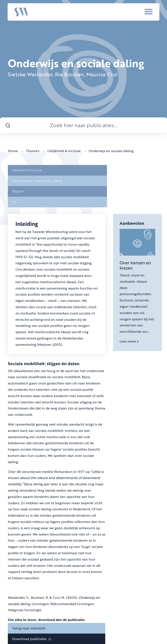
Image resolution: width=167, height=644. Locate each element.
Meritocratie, (44, 181)
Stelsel (58, 181)
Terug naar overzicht (29, 628)
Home (15, 151)
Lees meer (129, 341)
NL (14, 202)
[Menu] (143, 11)
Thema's (35, 151)
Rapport (18, 191)
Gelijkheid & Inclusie (67, 151)
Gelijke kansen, (23, 181)
